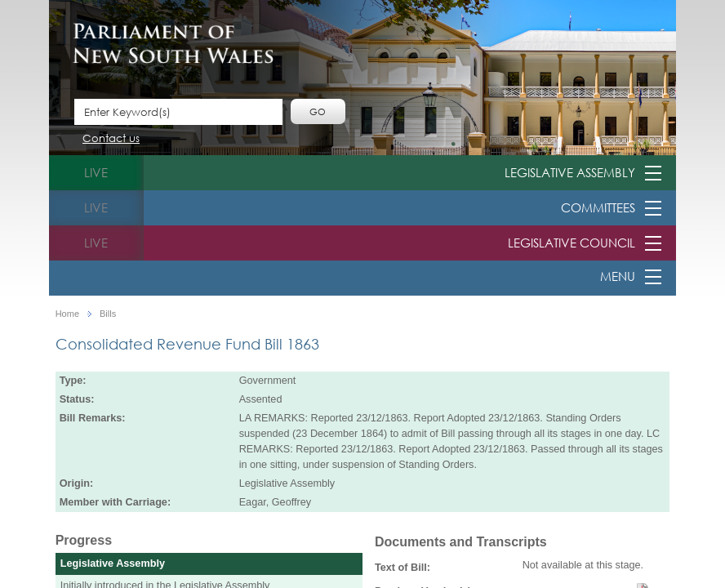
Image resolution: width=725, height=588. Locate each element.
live (96, 172)
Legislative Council (572, 243)
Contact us (111, 139)
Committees (598, 207)
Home (67, 314)
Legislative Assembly (570, 172)
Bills (108, 314)
